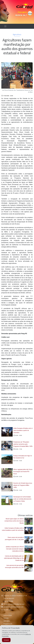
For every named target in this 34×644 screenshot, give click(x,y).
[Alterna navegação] (5, 26)
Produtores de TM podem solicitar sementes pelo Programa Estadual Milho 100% (23, 444)
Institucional (8, 615)
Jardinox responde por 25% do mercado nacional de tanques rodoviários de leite (15, 549)
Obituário (7, 621)
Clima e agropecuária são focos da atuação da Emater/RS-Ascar (23, 471)
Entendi (6, 640)
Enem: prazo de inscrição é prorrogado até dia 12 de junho (14, 538)
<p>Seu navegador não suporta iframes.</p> (24, 19)
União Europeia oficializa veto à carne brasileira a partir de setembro (23, 430)
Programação (8, 624)
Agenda (6, 618)
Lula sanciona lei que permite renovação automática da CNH (14, 566)
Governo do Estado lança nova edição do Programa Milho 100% (23, 485)
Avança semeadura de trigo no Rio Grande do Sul (23, 457)
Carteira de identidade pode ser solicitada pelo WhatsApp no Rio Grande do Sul (14, 558)
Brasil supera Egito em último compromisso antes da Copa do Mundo (14, 521)
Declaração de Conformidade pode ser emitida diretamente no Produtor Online (22, 499)
